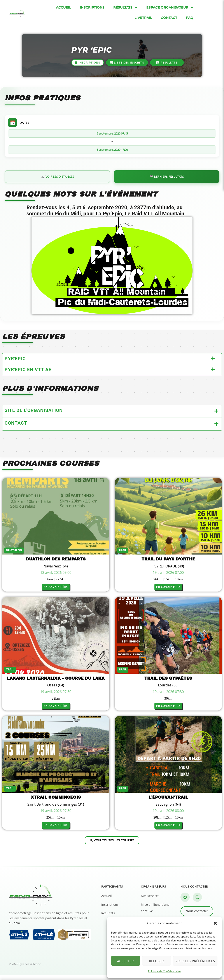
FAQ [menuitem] (190, 18)
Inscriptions (110, 909)
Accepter (125, 961)
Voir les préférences (195, 961)
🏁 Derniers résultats (167, 180)
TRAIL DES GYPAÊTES (168, 683)
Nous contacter (197, 916)
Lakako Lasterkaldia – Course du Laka (56, 683)
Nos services (150, 901)
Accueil (107, 901)
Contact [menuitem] (169, 18)
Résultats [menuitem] (125, 7)
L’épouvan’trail (168, 802)
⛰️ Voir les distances (57, 180)
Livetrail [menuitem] (143, 18)
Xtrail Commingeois (56, 802)
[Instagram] (197, 902)
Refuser (156, 961)
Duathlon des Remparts (56, 564)
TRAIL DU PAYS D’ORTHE (168, 564)
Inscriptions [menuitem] (92, 7)
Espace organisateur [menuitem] (170, 7)
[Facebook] (185, 902)
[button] (215, 923)
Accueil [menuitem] (64, 7)
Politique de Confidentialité (164, 971)
